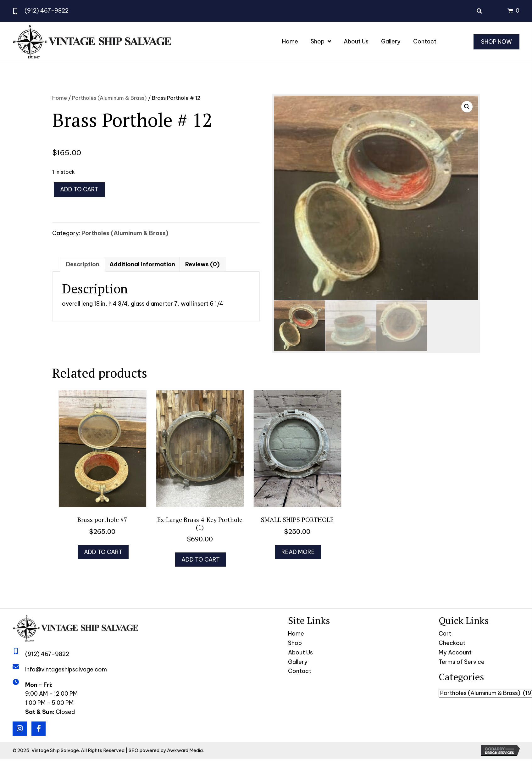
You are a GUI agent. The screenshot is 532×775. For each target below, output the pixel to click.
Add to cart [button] (103, 552)
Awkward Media (185, 750)
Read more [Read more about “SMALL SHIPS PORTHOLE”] (298, 552)
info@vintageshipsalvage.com (66, 669)
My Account (455, 652)
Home (60, 98)
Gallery (298, 662)
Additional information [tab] (142, 264)
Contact (300, 671)
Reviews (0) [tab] (202, 264)
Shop (295, 643)
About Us (300, 652)
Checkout (452, 643)
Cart (445, 634)
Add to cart (79, 189)
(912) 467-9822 (47, 11)
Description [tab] (83, 264)
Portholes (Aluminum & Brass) (109, 98)
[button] (467, 107)
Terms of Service (462, 662)
